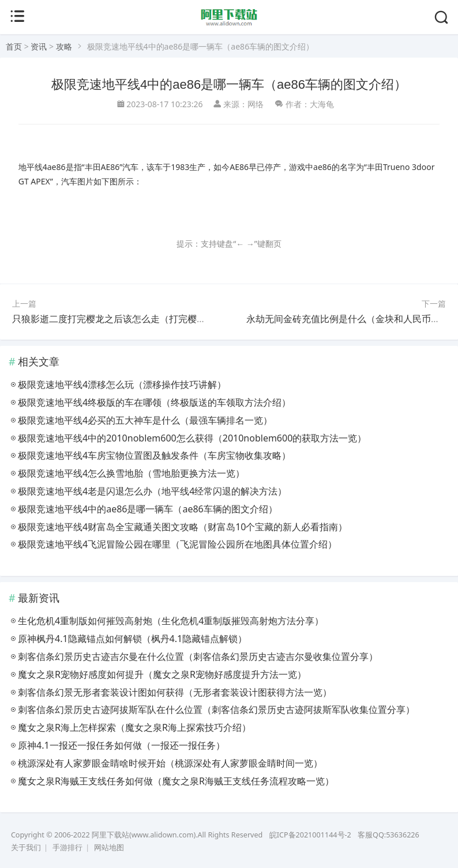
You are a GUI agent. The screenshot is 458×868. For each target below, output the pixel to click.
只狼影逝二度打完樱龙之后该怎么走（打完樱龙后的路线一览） (141, 319)
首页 (14, 46)
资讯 (39, 46)
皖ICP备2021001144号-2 (310, 835)
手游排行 (67, 848)
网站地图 (109, 848)
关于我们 (26, 848)
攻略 (64, 46)
